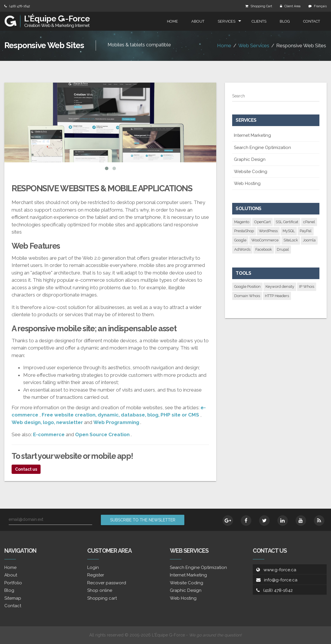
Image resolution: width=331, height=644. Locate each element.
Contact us (26, 469)
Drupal (283, 249)
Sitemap (13, 598)
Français (320, 6)
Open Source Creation (102, 434)
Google (240, 240)
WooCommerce (265, 240)
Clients (259, 21)
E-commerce (49, 434)
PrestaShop (244, 231)
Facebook (264, 249)
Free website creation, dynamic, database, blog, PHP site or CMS (120, 415)
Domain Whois (247, 296)
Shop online (100, 590)
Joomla (309, 240)
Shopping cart (102, 598)
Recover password (107, 583)
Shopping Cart (261, 6)
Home (172, 21)
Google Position (247, 286)
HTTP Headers (277, 296)
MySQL (289, 231)
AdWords (242, 249)
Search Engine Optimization (262, 148)
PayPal (306, 231)
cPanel (309, 222)
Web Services (254, 46)
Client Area (292, 6)
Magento (242, 222)
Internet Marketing (252, 135)
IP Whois (307, 286)
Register (96, 575)
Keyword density (280, 286)
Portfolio (13, 583)
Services (227, 21)
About (198, 21)
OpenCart (262, 222)
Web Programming (116, 422)
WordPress (268, 231)
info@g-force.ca (281, 580)
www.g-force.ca (280, 570)
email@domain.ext (26, 519)
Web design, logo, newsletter (47, 422)
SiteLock (291, 240)
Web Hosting (247, 183)
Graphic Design (250, 159)
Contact (312, 21)
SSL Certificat (287, 222)
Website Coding (251, 172)
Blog (285, 21)
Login (93, 567)
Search (239, 96)
